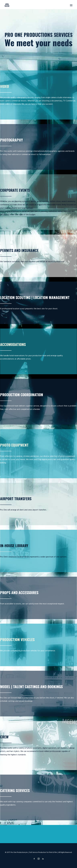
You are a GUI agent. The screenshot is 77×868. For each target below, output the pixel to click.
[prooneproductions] (7, 5)
